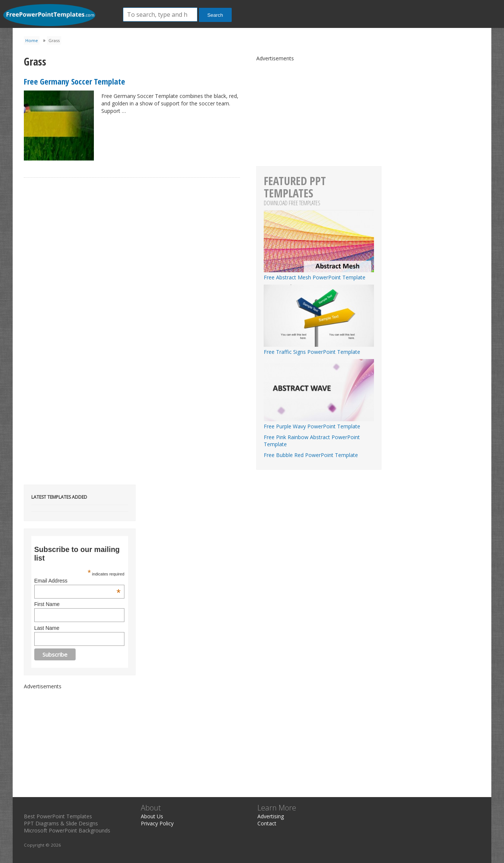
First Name (47, 604)
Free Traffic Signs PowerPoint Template (319, 348)
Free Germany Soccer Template (75, 81)
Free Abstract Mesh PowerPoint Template (319, 274)
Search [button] (215, 15)
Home (32, 40)
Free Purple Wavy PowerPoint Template (319, 423)
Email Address (77, 581)
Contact (267, 823)
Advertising (271, 816)
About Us (152, 816)
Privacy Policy (157, 823)
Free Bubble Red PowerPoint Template (311, 455)
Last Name (47, 628)
